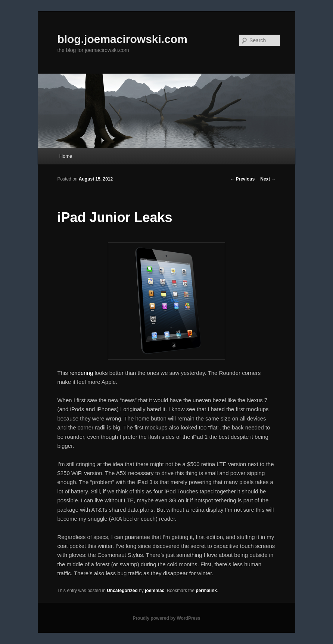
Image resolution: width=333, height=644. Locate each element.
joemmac (155, 591)
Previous (242, 179)
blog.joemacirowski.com (122, 39)
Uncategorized (122, 591)
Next (268, 179)
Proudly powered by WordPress (166, 618)
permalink (206, 591)
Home (66, 156)
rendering (81, 373)
